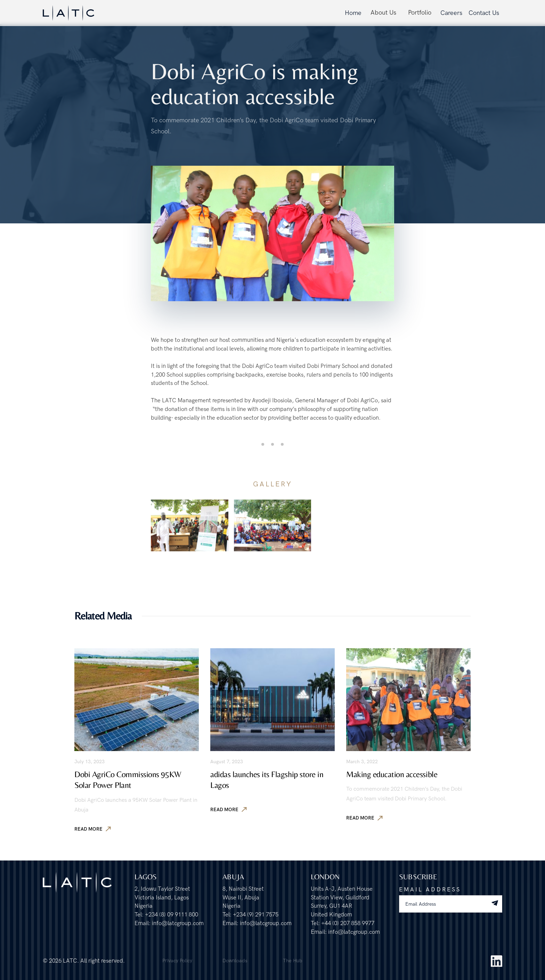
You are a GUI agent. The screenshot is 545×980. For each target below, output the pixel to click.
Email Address (430, 890)
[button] (383, 13)
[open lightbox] (190, 525)
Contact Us (484, 13)
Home (353, 13)
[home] (69, 13)
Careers (451, 13)
